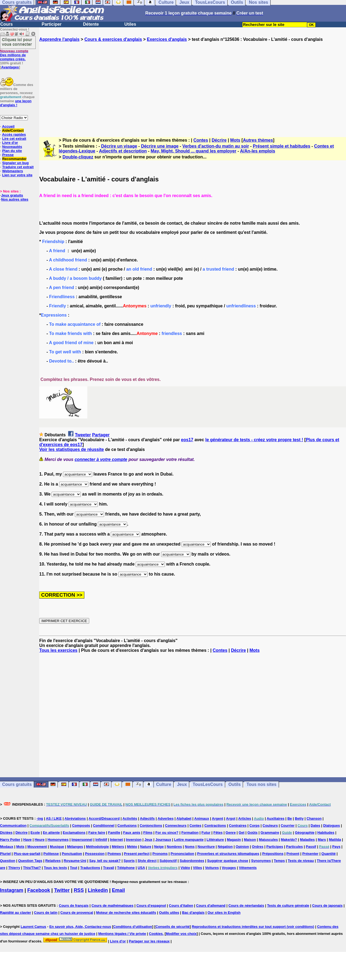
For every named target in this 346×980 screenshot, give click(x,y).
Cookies (156, 934)
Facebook (39, 890)
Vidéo (185, 868)
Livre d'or (10, 143)
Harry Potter (10, 840)
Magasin (234, 840)
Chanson (314, 818)
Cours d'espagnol (151, 906)
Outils (234, 784)
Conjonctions (151, 825)
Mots (235, 140)
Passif (311, 847)
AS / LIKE (54, 818)
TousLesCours (208, 784)
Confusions (127, 825)
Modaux (7, 847)
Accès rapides (14, 134)
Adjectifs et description (123, 151)
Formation (190, 833)
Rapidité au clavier (16, 913)
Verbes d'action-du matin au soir (216, 146)
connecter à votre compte (101, 459)
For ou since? (167, 833)
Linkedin (98, 890)
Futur (206, 833)
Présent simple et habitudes (282, 146)
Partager (101, 435)
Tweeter (83, 435)
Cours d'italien (181, 906)
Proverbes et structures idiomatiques (228, 854)
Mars (322, 840)
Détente (91, 24)
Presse (8, 155)
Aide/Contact (13, 130)
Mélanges (75, 847)
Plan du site (12, 151)
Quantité (329, 854)
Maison (250, 840)
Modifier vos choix (181, 934)
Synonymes (261, 861)
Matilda (335, 840)
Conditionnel (104, 825)
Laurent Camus (33, 927)
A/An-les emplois (258, 151)
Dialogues (331, 825)
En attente (51, 833)
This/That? (32, 868)
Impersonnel (82, 840)
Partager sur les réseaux (149, 941)
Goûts (252, 833)
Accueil (8, 126)
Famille (114, 833)
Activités (130, 818)
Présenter (310, 854)
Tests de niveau (301, 861)
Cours (6, 24)
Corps (255, 825)
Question (8, 861)
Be (290, 818)
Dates (315, 825)
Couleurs (270, 825)
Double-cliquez (78, 157)
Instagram (12, 890)
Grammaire (270, 833)
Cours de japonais (327, 906)
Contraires (238, 825)
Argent (218, 818)
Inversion (134, 840)
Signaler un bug (15, 163)
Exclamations (74, 833)
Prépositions (273, 854)
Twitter (62, 890)
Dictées (6, 833)
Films (148, 833)
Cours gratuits (17, 784)
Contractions (215, 825)
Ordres (258, 847)
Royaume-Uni (75, 861)
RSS (79, 890)
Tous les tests (55, 868)
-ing (40, 818)
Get (242, 833)
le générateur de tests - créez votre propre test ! (254, 440)
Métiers (118, 847)
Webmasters (13, 171)
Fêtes (218, 833)
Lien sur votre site (17, 175)
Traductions (90, 868)
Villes (198, 868)
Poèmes (114, 854)
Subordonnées (192, 861)
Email (118, 890)
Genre (231, 833)
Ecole (35, 833)
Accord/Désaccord (104, 818)
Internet (117, 840)
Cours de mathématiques (112, 906)
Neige (159, 847)
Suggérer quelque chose (228, 861)
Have (27, 840)
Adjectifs (147, 818)
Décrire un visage (119, 146)
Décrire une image (160, 146)
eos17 (187, 440)
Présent (293, 854)
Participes (275, 847)
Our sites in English (224, 913)
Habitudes (326, 833)
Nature (146, 847)
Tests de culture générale (288, 906)
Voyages (229, 868)
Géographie (305, 833)
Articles (245, 818)
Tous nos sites (262, 784)
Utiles (130, 24)
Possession (95, 854)
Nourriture (206, 847)
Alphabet (184, 818)
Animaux (202, 818)
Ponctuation (72, 854)
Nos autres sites (15, 199)
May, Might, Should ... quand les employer (193, 151)
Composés (81, 825)
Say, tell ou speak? (105, 861)
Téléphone (126, 868)
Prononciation (182, 854)
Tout (74, 868)
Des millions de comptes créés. (14, 55)
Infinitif (101, 840)
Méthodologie (97, 847)
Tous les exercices (58, 650)
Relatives (53, 861)
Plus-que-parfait (27, 854)
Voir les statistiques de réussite (71, 449)
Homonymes (58, 840)
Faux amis (132, 833)
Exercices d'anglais (167, 39)
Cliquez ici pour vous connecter (17, 42)
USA (141, 868)
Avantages (10, 67)
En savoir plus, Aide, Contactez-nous (80, 927)
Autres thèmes (258, 140)
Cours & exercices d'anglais (113, 39)
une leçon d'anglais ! (16, 103)
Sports (129, 861)
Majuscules (268, 840)
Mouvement (37, 847)
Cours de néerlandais (246, 906)
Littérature (215, 840)
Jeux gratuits (12, 195)
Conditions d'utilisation (133, 927)
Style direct (147, 861)
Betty (299, 818)
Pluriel (5, 854)
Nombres (174, 847)
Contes (201, 140)
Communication (13, 825)
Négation (225, 847)
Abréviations (75, 818)
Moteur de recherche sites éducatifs (126, 913)
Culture (164, 784)
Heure (40, 840)
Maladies (307, 840)
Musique (57, 847)
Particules (294, 847)
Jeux (182, 784)
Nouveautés (12, 147)
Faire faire (97, 833)
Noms (190, 847)
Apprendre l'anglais (59, 39)
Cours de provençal (77, 913)
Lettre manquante (189, 840)
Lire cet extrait (14, 139)
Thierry (14, 868)
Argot (231, 818)
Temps (279, 861)
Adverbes (166, 818)
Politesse (51, 854)
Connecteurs (176, 825)
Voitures (212, 868)
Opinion (242, 847)
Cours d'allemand (211, 906)
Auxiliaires (275, 818)
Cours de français (74, 906)
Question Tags (30, 861)
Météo (132, 847)
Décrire (219, 140)
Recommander (14, 159)
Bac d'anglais (193, 913)
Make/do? (289, 840)
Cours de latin (46, 913)
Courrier (287, 825)
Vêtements (248, 868)
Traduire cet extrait (18, 167)
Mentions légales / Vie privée (122, 934)
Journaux (163, 840)
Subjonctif (168, 861)
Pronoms (160, 854)
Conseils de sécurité (172, 927)
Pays (336, 847)
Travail (109, 868)
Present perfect (137, 854)
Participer (52, 24)
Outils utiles (169, 913)
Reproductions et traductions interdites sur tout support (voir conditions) (253, 927)
